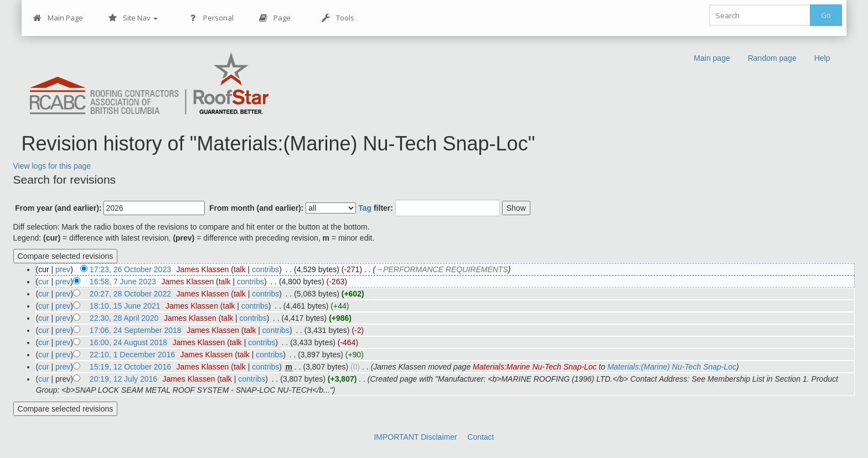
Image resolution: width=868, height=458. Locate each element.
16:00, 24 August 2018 (128, 342)
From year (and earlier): (58, 208)
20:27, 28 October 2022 (130, 294)
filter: (376, 208)
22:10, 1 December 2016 (132, 355)
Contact (480, 437)
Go (826, 15)
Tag (365, 208)
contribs (265, 269)
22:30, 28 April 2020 (124, 318)
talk (240, 269)
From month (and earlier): (256, 208)
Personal (211, 18)
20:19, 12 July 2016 (123, 379)
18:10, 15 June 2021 (125, 306)
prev (63, 269)
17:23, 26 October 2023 (130, 269)
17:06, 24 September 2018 (136, 330)
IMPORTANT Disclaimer (415, 437)
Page (275, 18)
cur (43, 282)
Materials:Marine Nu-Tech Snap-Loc (535, 367)
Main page (712, 58)
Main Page (58, 18)
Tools (338, 18)
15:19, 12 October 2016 (130, 367)
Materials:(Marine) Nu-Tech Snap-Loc (672, 367)
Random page (772, 58)
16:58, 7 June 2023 (123, 282)
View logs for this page (52, 166)
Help (822, 58)
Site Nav (133, 18)
